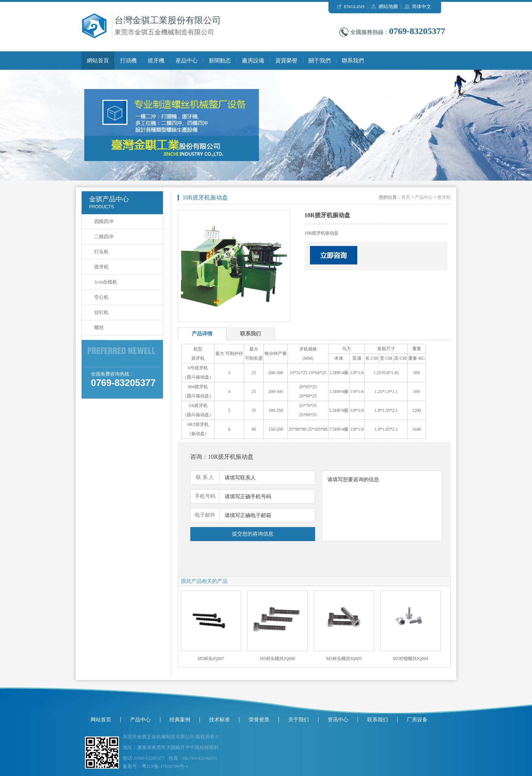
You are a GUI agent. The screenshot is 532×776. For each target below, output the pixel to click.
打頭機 (128, 61)
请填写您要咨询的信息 (382, 506)
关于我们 (299, 720)
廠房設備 (253, 61)
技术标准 (219, 720)
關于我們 (320, 61)
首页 (406, 197)
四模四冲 (104, 221)
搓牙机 (101, 267)
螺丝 (99, 327)
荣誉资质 (259, 720)
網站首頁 (98, 61)
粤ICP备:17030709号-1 (165, 766)
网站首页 (101, 720)
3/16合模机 (106, 282)
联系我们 (378, 720)
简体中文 (422, 6)
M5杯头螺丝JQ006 (277, 659)
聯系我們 (353, 61)
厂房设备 (417, 720)
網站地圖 (388, 6)
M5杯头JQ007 (211, 659)
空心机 (101, 297)
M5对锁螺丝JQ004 (410, 659)
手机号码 (205, 496)
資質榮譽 (286, 61)
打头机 (101, 252)
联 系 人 (205, 477)
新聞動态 (220, 61)
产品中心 (424, 197)
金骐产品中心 (109, 199)
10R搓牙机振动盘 (205, 197)
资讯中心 (338, 720)
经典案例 (180, 720)
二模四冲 (104, 237)
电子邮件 (205, 515)
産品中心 (187, 61)
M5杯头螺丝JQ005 (344, 659)
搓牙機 (156, 61)
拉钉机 (101, 312)
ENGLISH (354, 6)
